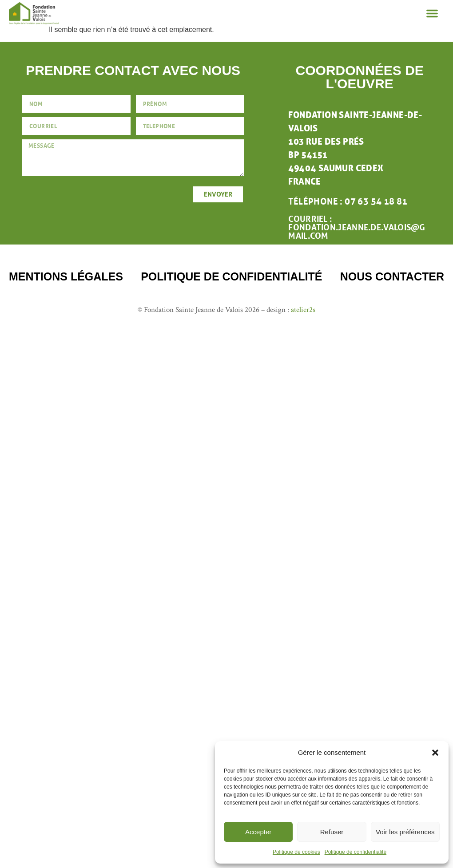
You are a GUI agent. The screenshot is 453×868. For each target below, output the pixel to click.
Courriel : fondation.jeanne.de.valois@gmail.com (357, 227)
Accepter (258, 832)
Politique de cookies (296, 852)
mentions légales (66, 276)
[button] (435, 753)
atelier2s (303, 310)
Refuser (332, 832)
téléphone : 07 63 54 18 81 (348, 201)
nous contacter (392, 276)
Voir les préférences (405, 832)
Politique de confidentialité (356, 852)
